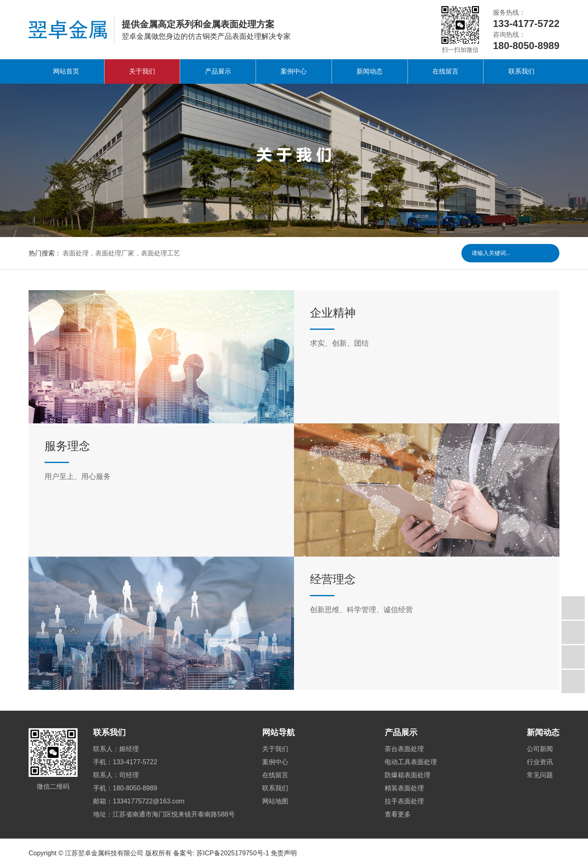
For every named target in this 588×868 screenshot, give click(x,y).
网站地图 (275, 801)
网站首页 (66, 71)
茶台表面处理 (404, 749)
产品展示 (218, 71)
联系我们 (521, 71)
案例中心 (294, 71)
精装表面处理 (404, 788)
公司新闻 (540, 749)
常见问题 (540, 775)
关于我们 (142, 71)
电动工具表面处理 (411, 762)
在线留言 (445, 71)
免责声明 (284, 853)
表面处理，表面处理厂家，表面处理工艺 (121, 253)
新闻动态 (370, 71)
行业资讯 (540, 762)
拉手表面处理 (404, 801)
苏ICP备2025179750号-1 (233, 853)
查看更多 (398, 814)
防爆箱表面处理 (408, 775)
